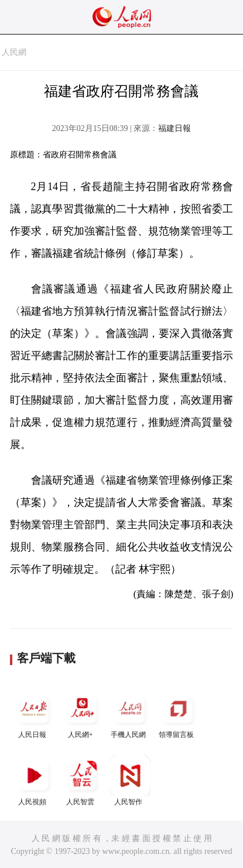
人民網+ (82, 713)
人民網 (14, 52)
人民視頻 (34, 781)
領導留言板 (178, 713)
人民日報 (34, 713)
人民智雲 (82, 781)
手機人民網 (130, 713)
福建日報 (174, 128)
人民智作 (130, 781)
